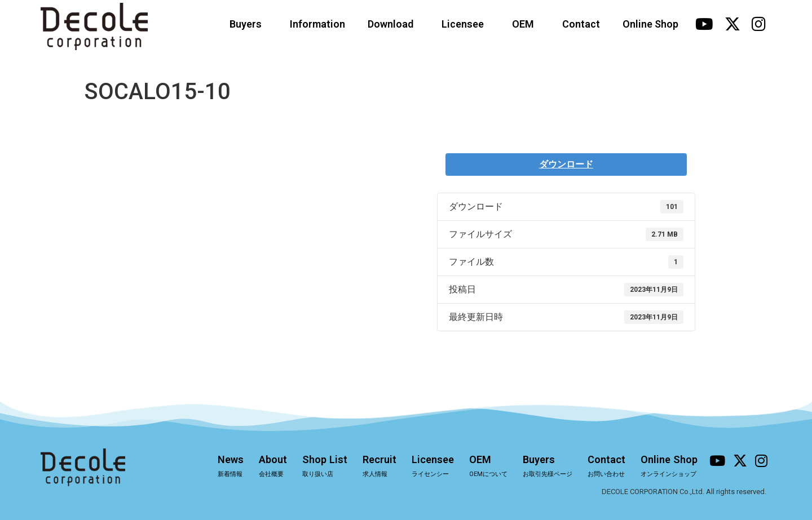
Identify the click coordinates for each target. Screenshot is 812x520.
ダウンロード (566, 164)
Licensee (465, 24)
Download (393, 24)
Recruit (369, 467)
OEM (526, 24)
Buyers (248, 24)
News (217, 467)
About (261, 467)
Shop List (313, 467)
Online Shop (650, 24)
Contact (581, 24)
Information (317, 24)
